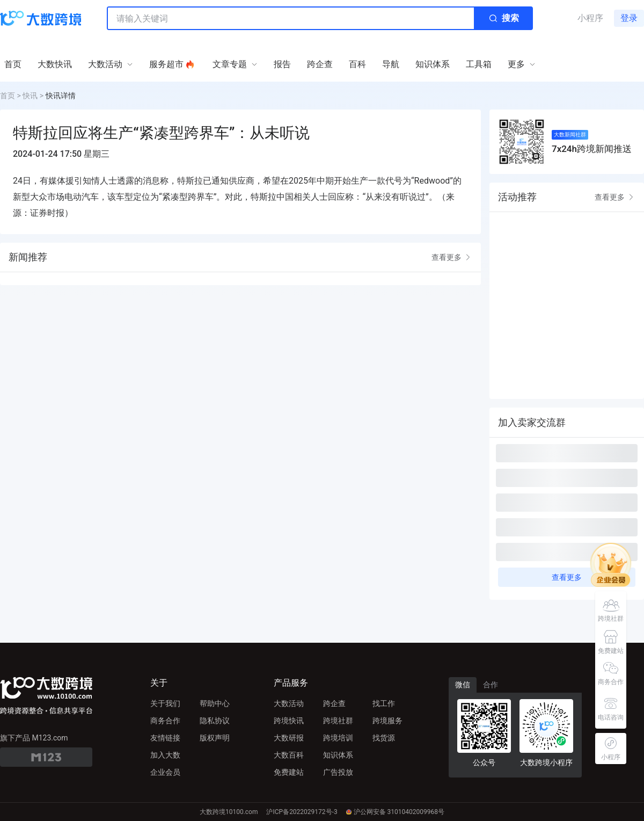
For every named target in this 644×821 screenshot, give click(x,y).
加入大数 (165, 755)
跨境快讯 (289, 721)
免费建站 (289, 772)
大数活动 (289, 703)
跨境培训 (338, 738)
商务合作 (165, 721)
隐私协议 (215, 721)
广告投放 (338, 772)
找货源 (384, 738)
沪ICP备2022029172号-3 (302, 812)
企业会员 (165, 772)
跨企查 (334, 703)
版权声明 (215, 738)
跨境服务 (387, 721)
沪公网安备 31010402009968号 (395, 812)
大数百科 (289, 755)
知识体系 (338, 755)
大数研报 (289, 738)
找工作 (384, 703)
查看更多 (452, 257)
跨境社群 (338, 721)
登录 (629, 18)
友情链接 (165, 738)
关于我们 (165, 703)
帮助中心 (215, 703)
